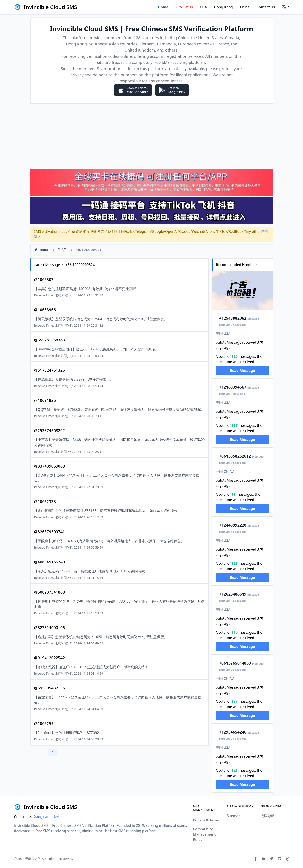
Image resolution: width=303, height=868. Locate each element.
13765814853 (235, 663)
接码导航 (268, 816)
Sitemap (234, 816)
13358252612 (235, 456)
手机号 (62, 250)
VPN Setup (184, 7)
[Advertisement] (152, 136)
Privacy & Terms (206, 820)
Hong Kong (223, 7)
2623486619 (233, 594)
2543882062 (233, 318)
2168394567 (233, 387)
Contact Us (266, 7)
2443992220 (233, 525)
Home (163, 7)
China (245, 7)
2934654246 (233, 732)
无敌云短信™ (34, 859)
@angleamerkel (46, 817)
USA (204, 7)
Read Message (242, 371)
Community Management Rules (204, 834)
